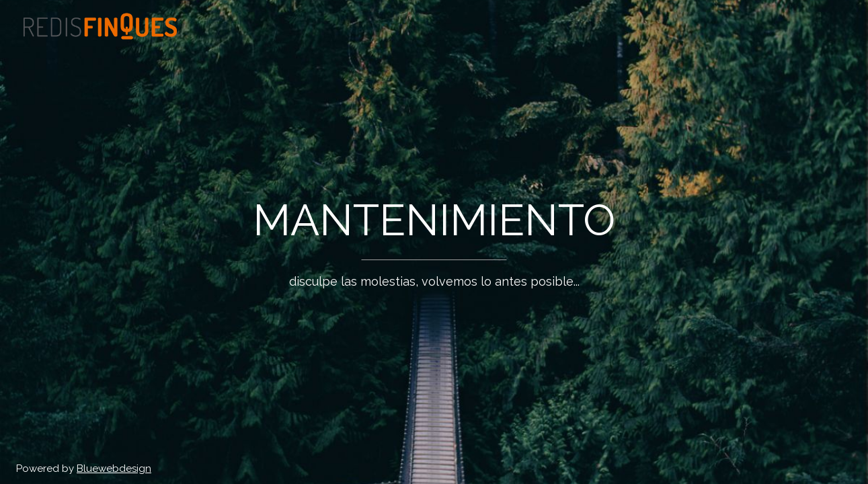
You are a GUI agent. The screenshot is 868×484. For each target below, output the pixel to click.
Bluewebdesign (114, 469)
